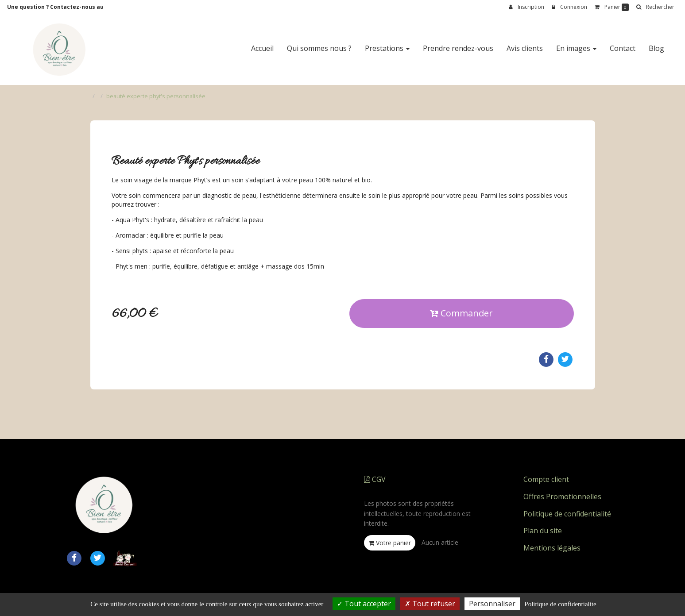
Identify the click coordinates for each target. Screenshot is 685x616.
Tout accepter (364, 604)
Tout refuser (430, 604)
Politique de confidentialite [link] (560, 604)
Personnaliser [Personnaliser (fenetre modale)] (492, 604)
